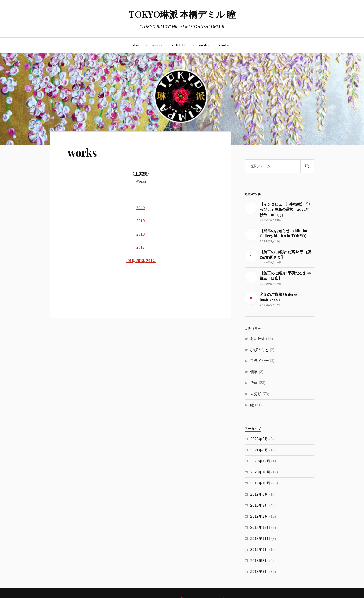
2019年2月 (259, 516)
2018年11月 (260, 539)
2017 (141, 247)
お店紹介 (258, 338)
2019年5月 (259, 505)
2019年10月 (260, 483)
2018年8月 (259, 561)
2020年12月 (260, 461)
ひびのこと (260, 350)
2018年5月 (259, 572)
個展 (254, 372)
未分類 (256, 394)
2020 (141, 208)
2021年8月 (259, 450)
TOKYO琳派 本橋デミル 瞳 (182, 14)
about (137, 45)
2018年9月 (259, 549)
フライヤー (260, 361)
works (157, 45)
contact (225, 45)
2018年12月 (260, 527)
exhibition (180, 45)
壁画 (254, 383)
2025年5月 (259, 439)
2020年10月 (260, 472)
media (204, 45)
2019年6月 (259, 494)
